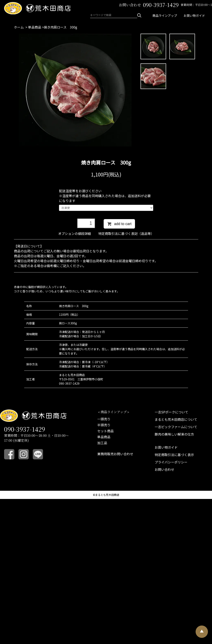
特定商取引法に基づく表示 (174, 455)
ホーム (19, 27)
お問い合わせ (164, 469)
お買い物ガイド (194, 15)
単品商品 (35, 27)
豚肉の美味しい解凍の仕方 (174, 434)
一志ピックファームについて (176, 427)
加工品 (102, 443)
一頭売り (104, 419)
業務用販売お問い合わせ (115, 454)
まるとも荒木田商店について (176, 419)
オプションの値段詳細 (75, 233)
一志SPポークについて (171, 412)
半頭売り (104, 425)
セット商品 (105, 431)
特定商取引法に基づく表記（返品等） (126, 233)
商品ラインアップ (165, 15)
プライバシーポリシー (171, 462)
